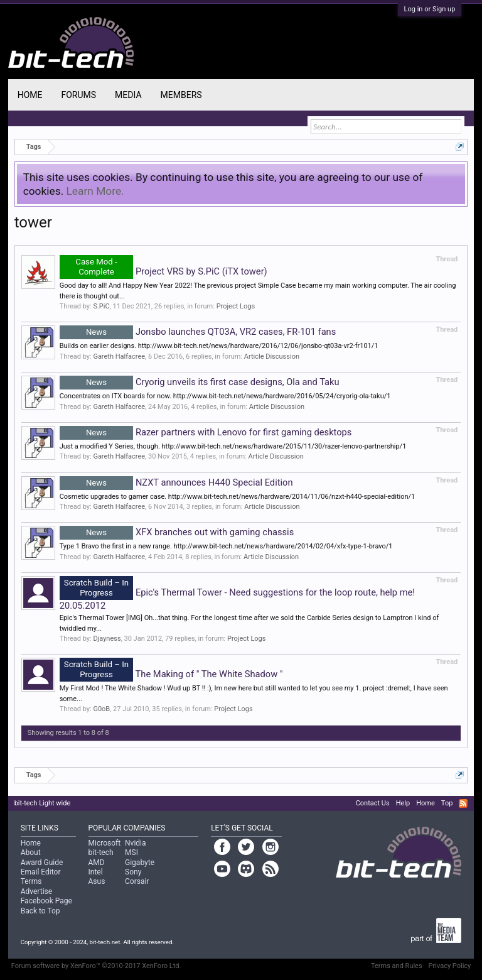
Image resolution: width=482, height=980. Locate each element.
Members (181, 95)
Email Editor (41, 872)
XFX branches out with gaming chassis (177, 532)
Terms (31, 881)
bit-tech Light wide (43, 803)
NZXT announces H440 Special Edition (176, 482)
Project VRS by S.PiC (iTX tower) (163, 271)
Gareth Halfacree (119, 357)
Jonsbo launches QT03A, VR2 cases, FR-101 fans (198, 332)
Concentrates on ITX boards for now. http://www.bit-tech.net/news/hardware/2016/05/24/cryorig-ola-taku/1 (225, 396)
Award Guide (42, 863)
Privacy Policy (450, 966)
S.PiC (101, 306)
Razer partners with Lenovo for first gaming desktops (206, 432)
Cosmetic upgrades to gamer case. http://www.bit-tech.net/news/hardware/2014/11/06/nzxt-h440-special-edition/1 (238, 497)
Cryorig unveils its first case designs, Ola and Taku (200, 382)
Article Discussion (272, 357)
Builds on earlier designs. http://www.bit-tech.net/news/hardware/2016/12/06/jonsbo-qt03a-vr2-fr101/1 (219, 346)
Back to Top (40, 911)
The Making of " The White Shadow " (171, 674)
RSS (463, 803)
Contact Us (373, 803)
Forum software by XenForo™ (96, 966)
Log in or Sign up (430, 9)
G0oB (101, 709)
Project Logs (236, 306)
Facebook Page (46, 901)
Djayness (107, 639)
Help (403, 803)
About (31, 852)
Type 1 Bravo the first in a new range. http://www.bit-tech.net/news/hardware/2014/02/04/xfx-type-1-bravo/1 (226, 546)
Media (128, 95)
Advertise (36, 891)
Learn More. (95, 191)
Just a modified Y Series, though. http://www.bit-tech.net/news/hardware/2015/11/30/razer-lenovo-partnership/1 (233, 446)
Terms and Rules (397, 966)
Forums (78, 95)
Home (30, 95)
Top (447, 803)
